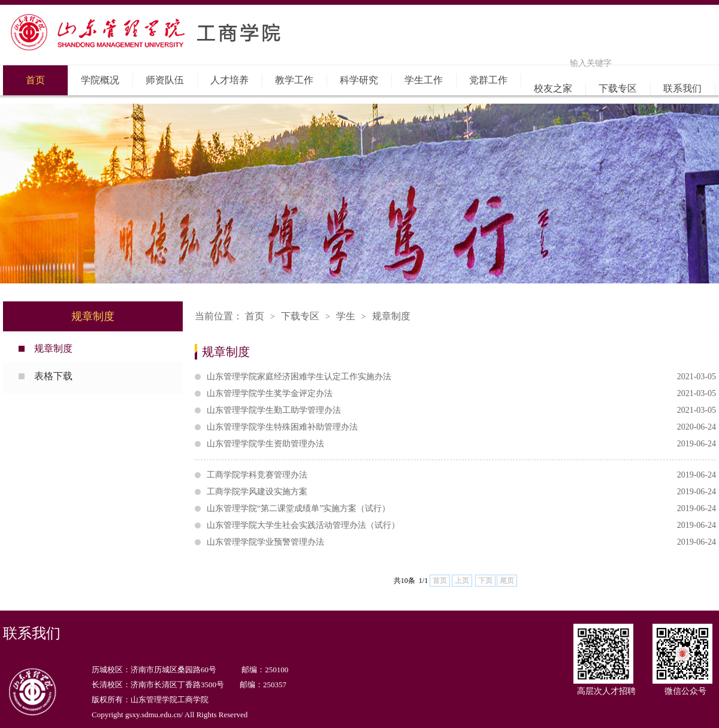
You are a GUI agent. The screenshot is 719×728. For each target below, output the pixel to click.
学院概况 (100, 80)
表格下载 (53, 376)
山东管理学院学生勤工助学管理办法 (461, 410)
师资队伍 (165, 80)
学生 (346, 316)
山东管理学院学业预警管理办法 (461, 542)
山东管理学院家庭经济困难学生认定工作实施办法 (461, 377)
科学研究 (359, 80)
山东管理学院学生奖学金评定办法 (461, 394)
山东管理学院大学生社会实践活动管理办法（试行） (461, 525)
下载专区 (618, 88)
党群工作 (488, 80)
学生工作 (424, 80)
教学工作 (294, 80)
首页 (35, 80)
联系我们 (682, 88)
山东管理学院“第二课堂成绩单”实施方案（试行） (461, 509)
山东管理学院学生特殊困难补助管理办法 (461, 427)
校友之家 (553, 88)
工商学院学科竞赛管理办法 (461, 475)
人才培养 (229, 80)
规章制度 (53, 348)
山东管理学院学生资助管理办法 (461, 444)
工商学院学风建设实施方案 (461, 492)
